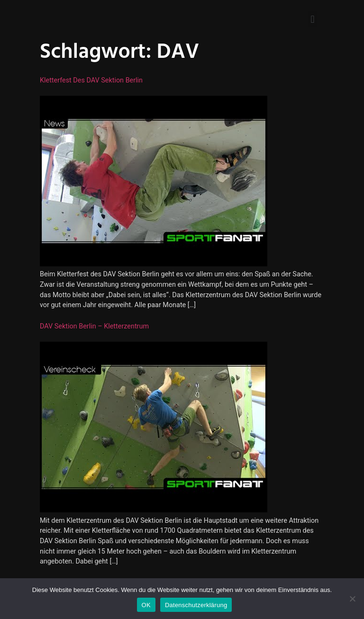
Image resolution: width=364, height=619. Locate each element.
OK (146, 605)
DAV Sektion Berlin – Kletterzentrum (94, 326)
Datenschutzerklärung (196, 605)
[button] (313, 19)
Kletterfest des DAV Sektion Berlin (91, 80)
